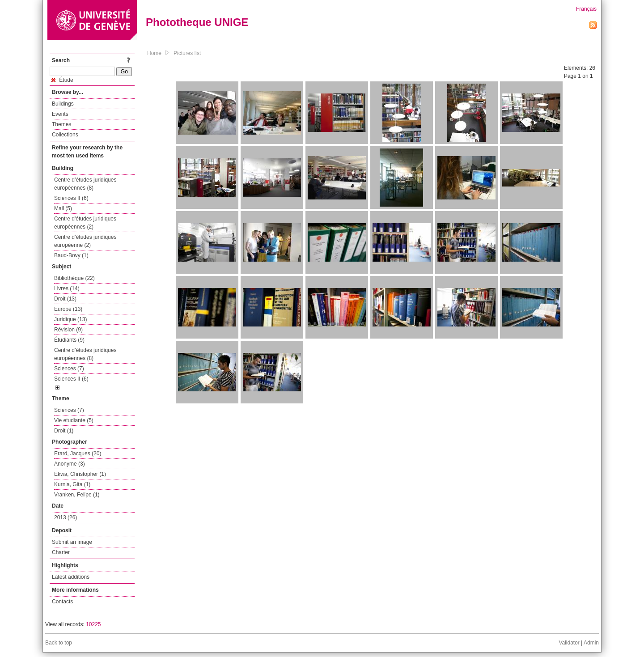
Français (586, 9)
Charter (61, 552)
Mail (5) (63, 208)
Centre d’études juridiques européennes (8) (85, 184)
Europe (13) (68, 309)
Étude (62, 80)
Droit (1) (64, 431)
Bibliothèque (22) (74, 278)
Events (60, 114)
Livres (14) (67, 288)
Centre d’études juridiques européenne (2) (85, 241)
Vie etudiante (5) (74, 420)
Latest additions (71, 577)
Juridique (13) (70, 319)
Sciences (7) (69, 369)
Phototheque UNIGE (197, 22)
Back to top (59, 643)
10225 (93, 624)
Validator (569, 643)
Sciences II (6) (71, 198)
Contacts (62, 602)
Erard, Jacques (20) (78, 454)
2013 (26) (66, 517)
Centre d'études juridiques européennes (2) (85, 223)
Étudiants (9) (69, 340)
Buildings (63, 104)
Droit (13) (65, 299)
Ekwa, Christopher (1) (80, 474)
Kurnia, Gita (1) (72, 484)
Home (154, 53)
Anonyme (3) (70, 464)
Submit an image (72, 542)
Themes (61, 124)
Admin (591, 643)
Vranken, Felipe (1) (77, 495)
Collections (65, 135)
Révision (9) (68, 330)
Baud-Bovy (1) (71, 255)
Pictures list (187, 53)
